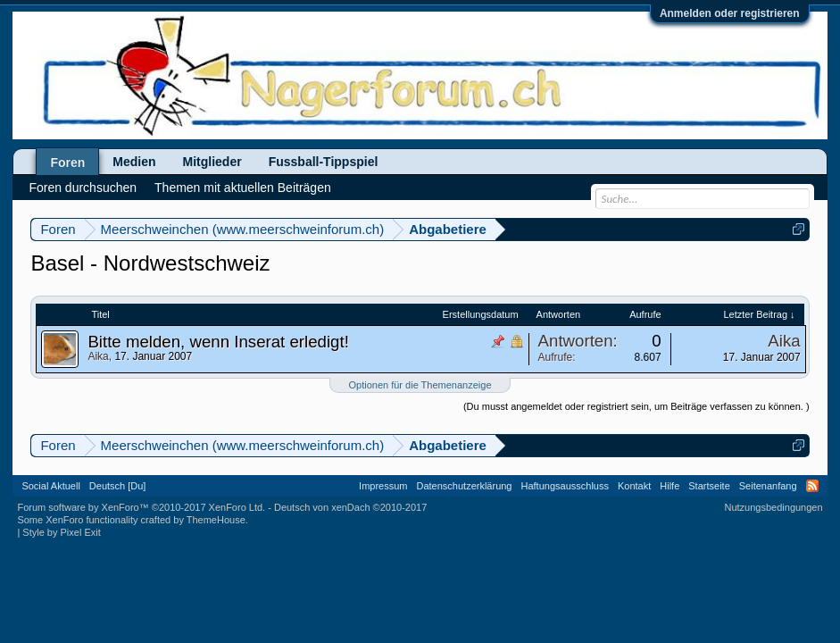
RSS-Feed (812, 486)
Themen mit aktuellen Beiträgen (243, 188)
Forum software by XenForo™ (141, 507)
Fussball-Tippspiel (324, 162)
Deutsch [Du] (118, 486)
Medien (134, 162)
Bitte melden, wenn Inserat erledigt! (218, 342)
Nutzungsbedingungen (774, 507)
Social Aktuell (50, 486)
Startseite (709, 486)
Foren (67, 163)
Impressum (383, 486)
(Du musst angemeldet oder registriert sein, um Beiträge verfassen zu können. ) (636, 406)
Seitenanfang (768, 486)
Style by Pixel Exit (61, 532)
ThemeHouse (216, 520)
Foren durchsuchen (83, 188)
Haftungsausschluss (565, 486)
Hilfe (670, 486)
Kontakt (634, 486)
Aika (98, 356)
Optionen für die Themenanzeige (420, 385)
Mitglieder (212, 162)
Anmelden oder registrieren (730, 13)
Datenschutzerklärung (464, 486)
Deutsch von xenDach (350, 507)
